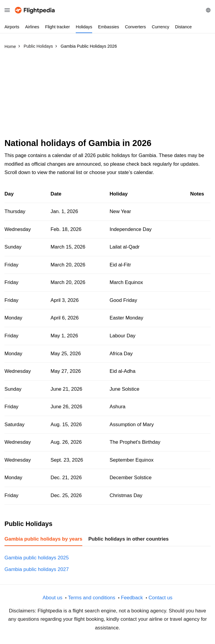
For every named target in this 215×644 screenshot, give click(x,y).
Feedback (132, 598)
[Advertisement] (107, 96)
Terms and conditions (92, 598)
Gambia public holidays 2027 (37, 569)
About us (52, 598)
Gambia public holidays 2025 (37, 558)
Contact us (160, 598)
